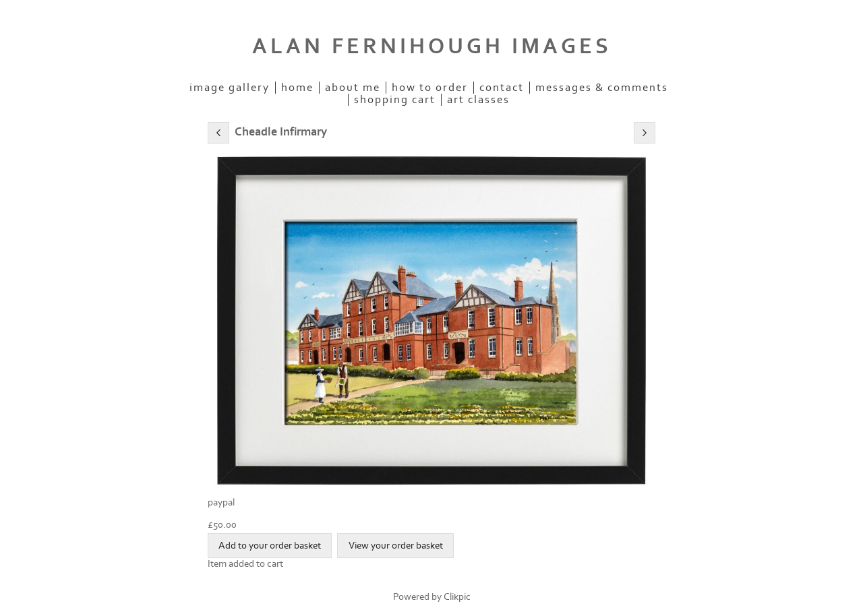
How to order (430, 88)
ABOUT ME (353, 88)
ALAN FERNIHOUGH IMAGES (432, 47)
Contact (502, 88)
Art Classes (478, 100)
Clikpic (457, 597)
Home (297, 88)
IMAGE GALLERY (230, 88)
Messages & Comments (602, 88)
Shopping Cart (395, 100)
